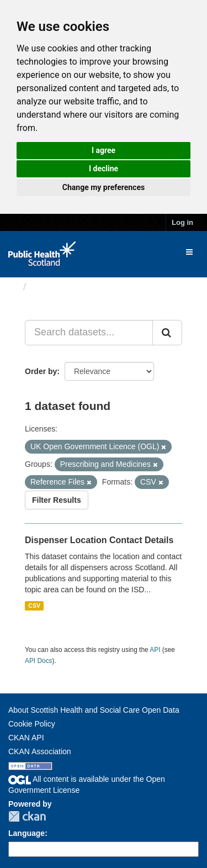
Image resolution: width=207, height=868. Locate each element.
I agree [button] (104, 150)
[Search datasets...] (89, 333)
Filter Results (57, 500)
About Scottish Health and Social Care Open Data (94, 710)
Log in (182, 222)
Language (26, 833)
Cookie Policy (32, 724)
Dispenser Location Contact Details (99, 540)
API (155, 650)
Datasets (52, 287)
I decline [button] (104, 169)
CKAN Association (40, 751)
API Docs (39, 661)
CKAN (27, 816)
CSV (34, 606)
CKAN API (26, 738)
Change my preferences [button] (104, 187)
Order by (41, 371)
